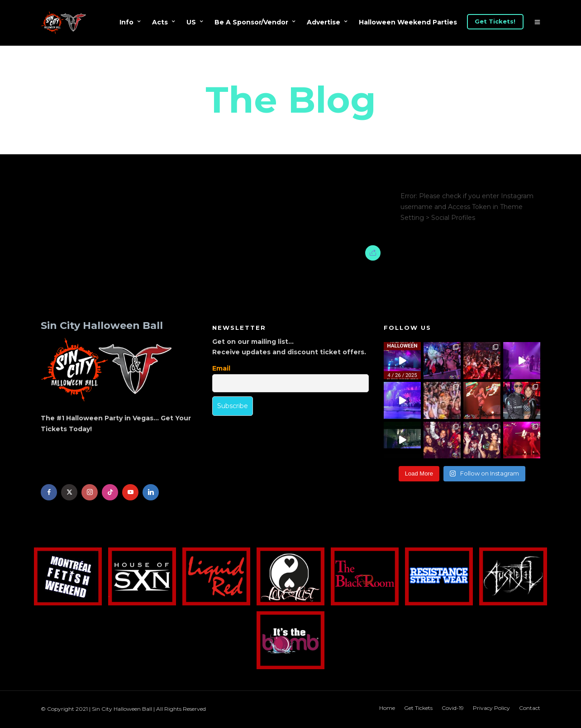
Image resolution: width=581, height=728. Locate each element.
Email (221, 368)
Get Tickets (418, 708)
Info (126, 22)
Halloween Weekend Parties (408, 22)
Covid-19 (453, 708)
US (191, 22)
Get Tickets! (495, 21)
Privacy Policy (491, 708)
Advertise (324, 22)
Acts (160, 22)
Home (387, 708)
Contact (530, 708)
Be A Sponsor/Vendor (251, 22)
